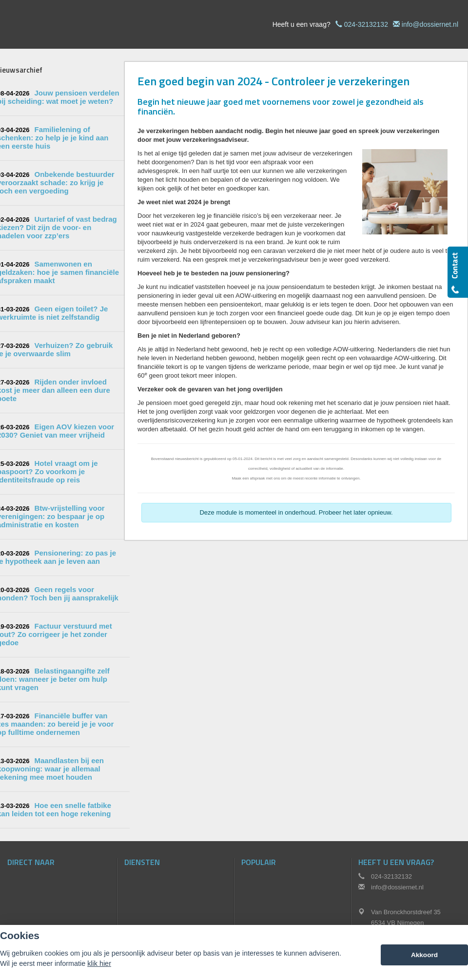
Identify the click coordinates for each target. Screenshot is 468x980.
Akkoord (424, 955)
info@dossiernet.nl (430, 24)
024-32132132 (366, 24)
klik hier (99, 963)
